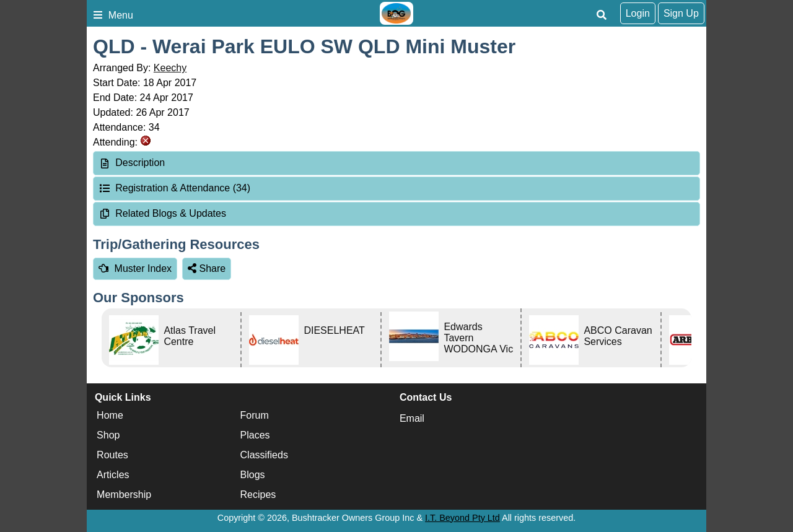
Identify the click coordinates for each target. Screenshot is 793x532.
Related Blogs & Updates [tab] (162, 213)
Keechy (170, 68)
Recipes (258, 495)
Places (255, 435)
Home (110, 415)
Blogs (253, 475)
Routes (112, 455)
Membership (124, 495)
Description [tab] (132, 163)
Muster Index (135, 268)
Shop (108, 435)
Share (207, 268)
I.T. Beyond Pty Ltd (462, 518)
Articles (113, 475)
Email (412, 418)
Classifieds (264, 455)
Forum (255, 415)
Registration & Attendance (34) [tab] (174, 188)
